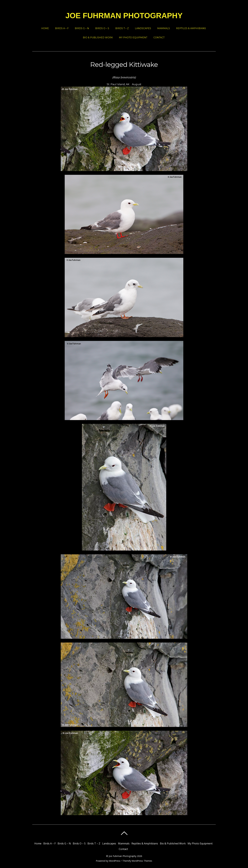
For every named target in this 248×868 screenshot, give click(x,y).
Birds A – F (62, 28)
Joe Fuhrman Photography (123, 856)
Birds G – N (82, 28)
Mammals (164, 28)
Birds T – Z (122, 28)
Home (45, 28)
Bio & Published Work (98, 38)
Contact (159, 38)
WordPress (115, 861)
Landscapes (143, 28)
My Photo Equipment (133, 38)
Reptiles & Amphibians (191, 28)
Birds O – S (102, 28)
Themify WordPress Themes (137, 861)
